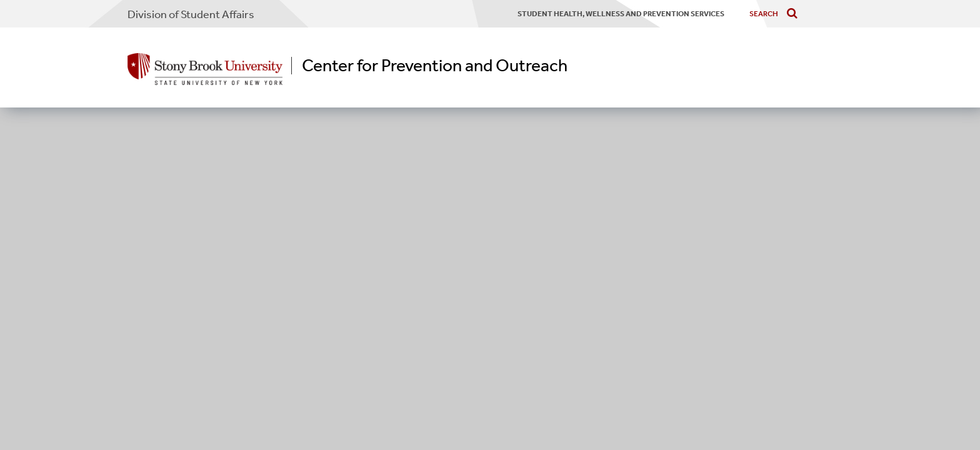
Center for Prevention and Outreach (435, 66)
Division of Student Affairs (191, 14)
